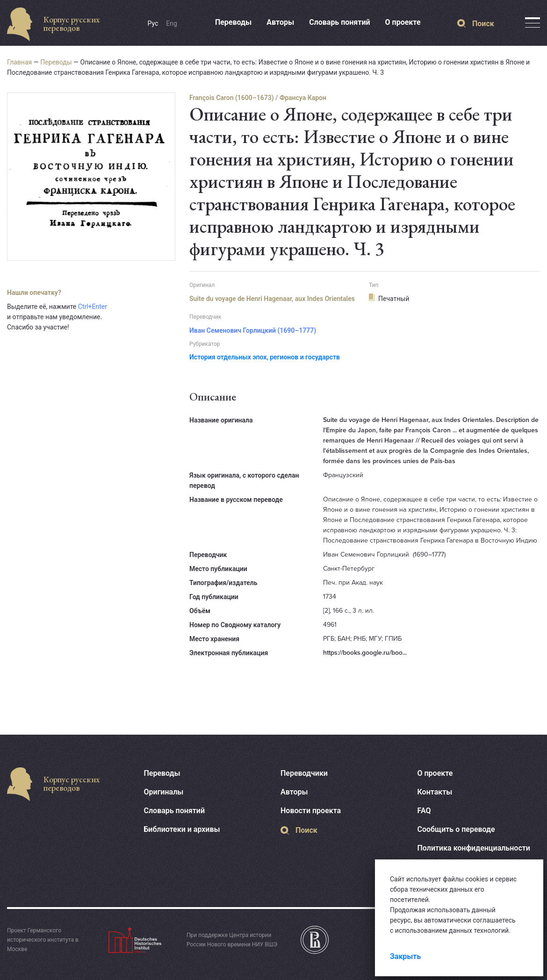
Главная (19, 62)
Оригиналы (164, 792)
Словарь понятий (339, 22)
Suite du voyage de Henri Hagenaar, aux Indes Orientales (272, 299)
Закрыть (405, 956)
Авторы (280, 22)
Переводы (233, 22)
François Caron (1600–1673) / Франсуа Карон (258, 98)
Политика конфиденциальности (474, 848)
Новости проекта (311, 811)
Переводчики (304, 773)
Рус (153, 23)
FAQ (424, 811)
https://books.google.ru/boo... (365, 653)
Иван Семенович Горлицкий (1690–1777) (253, 330)
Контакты (435, 792)
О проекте (403, 22)
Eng (172, 23)
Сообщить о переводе (456, 829)
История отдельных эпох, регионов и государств (265, 357)
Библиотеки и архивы (182, 829)
